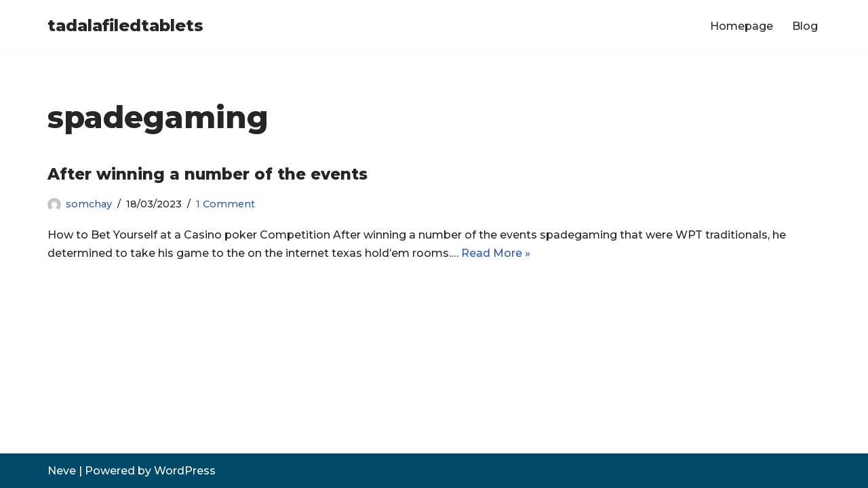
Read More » (496, 253)
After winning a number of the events (208, 174)
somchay (89, 204)
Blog (805, 26)
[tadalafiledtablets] (125, 26)
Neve (62, 471)
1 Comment (225, 204)
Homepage (742, 26)
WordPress (185, 471)
